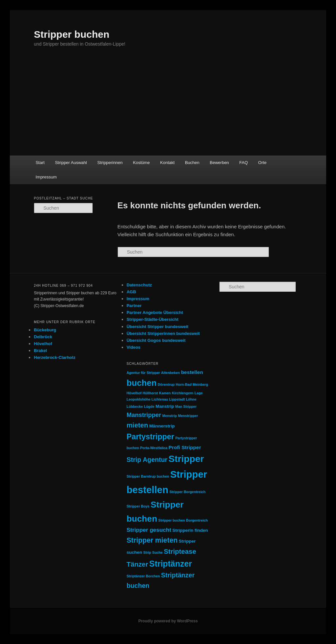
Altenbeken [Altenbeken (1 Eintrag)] (170, 373)
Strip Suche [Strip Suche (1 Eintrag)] (153, 552)
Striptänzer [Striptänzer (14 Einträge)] (171, 564)
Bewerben (219, 163)
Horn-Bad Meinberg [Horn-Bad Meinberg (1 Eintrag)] (192, 384)
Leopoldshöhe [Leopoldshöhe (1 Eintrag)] (139, 399)
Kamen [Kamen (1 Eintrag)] (165, 393)
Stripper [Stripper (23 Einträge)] (186, 459)
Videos (134, 347)
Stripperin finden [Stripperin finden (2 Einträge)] (190, 530)
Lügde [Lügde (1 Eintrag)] (149, 406)
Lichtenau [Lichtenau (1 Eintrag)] (160, 399)
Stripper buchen (72, 34)
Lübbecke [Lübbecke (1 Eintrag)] (135, 406)
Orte (262, 163)
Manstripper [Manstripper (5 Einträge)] (144, 415)
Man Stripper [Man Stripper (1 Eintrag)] (186, 406)
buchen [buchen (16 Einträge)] (142, 383)
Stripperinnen (110, 163)
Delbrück (43, 337)
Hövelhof (43, 344)
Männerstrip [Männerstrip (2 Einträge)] (162, 426)
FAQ (243, 163)
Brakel (40, 351)
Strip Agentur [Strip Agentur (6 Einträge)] (147, 460)
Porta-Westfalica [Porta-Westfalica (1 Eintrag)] (154, 448)
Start (40, 163)
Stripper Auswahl (71, 163)
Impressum (46, 177)
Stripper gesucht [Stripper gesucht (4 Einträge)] (149, 530)
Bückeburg (45, 330)
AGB (131, 292)
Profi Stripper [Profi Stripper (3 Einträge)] (185, 447)
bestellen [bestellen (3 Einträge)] (192, 372)
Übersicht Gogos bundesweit (156, 340)
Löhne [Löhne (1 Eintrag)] (191, 399)
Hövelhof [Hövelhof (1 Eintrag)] (134, 393)
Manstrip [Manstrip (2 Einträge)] (165, 406)
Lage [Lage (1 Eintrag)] (199, 393)
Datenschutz (139, 285)
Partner (134, 306)
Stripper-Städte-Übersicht (153, 319)
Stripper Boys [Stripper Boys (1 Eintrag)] (138, 506)
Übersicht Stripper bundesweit (158, 327)
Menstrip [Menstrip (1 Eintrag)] (170, 416)
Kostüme (141, 163)
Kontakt (167, 163)
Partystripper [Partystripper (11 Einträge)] (150, 437)
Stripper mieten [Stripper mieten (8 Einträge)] (152, 540)
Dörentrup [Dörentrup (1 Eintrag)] (166, 384)
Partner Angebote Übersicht (155, 312)
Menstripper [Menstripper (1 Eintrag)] (188, 416)
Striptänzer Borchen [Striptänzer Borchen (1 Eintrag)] (143, 576)
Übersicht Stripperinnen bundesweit (163, 333)
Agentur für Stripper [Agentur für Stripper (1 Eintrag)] (143, 373)
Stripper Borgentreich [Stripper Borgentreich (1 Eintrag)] (187, 492)
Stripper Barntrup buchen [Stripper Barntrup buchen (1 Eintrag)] (148, 476)
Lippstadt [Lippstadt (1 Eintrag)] (177, 399)
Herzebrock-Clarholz (54, 357)
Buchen (192, 163)
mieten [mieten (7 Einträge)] (137, 425)
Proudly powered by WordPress (168, 621)
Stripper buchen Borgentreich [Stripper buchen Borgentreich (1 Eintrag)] (183, 520)
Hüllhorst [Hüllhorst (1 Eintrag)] (150, 393)
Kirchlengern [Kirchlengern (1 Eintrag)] (183, 393)
